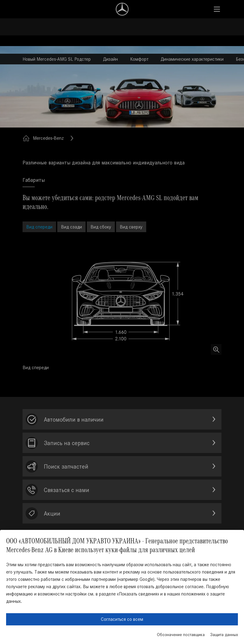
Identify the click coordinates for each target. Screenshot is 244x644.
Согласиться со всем (122, 619)
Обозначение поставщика (181, 635)
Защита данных (224, 635)
